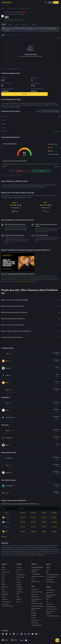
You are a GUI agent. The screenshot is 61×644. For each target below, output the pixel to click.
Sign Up (56, 2)
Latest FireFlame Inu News (10, 190)
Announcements (6, 595)
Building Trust (5, 609)
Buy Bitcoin (34, 635)
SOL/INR (44, 549)
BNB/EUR (33, 554)
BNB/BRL (54, 554)
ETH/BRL (54, 545)
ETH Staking (20, 614)
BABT (18, 619)
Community (5, 614)
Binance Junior (20, 599)
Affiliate (48, 590)
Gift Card (19, 607)
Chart (4, 24)
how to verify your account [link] (23, 304)
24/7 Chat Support (51, 612)
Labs (33, 601)
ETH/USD (23, 545)
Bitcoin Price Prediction (37, 626)
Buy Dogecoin (35, 643)
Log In (50, 2)
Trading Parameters (51, 629)
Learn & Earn (35, 612)
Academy (19, 604)
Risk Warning (5, 617)
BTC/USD (23, 540)
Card (18, 602)
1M (10, 35)
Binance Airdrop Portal (52, 632)
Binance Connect (36, 604)
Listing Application (36, 596)
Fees (47, 622)
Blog (3, 612)
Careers (4, 592)
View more (4, 559)
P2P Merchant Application (38, 590)
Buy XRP (34, 640)
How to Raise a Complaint (52, 638)
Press (3, 599)
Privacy (4, 607)
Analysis (10, 24)
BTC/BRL (54, 540)
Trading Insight (50, 602)
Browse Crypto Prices (37, 614)
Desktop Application (7, 624)
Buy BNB (34, 638)
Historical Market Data (51, 599)
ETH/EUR (33, 545)
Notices (4, 619)
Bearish (20, 169)
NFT (18, 617)
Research (19, 622)
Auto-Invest (19, 612)
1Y (18, 35)
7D (7, 35)
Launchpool (19, 609)
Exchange (19, 590)
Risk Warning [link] (40, 577)
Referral (48, 592)
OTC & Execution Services (53, 597)
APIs (47, 624)
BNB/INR (44, 554)
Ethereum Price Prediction (38, 628)
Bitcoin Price (34, 617)
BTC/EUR (33, 540)
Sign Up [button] (25, 92)
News (17, 24)
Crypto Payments (21, 597)
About (3, 590)
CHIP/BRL (54, 535)
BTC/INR (44, 540)
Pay (18, 595)
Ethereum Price (35, 619)
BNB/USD (23, 554)
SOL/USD (23, 549)
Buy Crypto (19, 592)
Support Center (50, 615)
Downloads (5, 622)
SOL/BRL (54, 549)
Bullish (41, 169)
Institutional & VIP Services (38, 599)
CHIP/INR (44, 535)
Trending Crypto (30, 24)
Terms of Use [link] (30, 577)
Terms (3, 604)
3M (14, 35)
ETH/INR (44, 545)
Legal (3, 602)
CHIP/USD (23, 535)
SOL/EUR (33, 549)
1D (3, 35)
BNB (47, 595)
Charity (18, 624)
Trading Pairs (40, 24)
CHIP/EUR (33, 535)
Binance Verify (50, 627)
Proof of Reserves (51, 604)
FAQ (22, 24)
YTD (21, 35)
